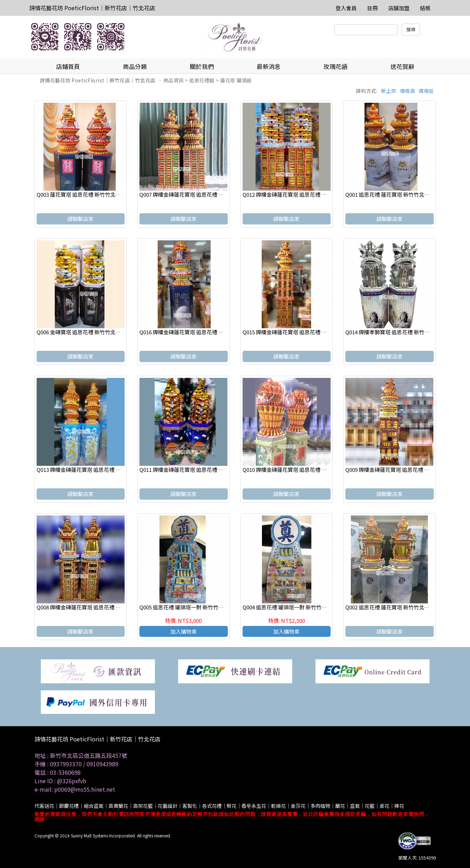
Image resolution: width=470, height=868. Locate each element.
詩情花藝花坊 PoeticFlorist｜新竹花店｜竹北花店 (92, 8)
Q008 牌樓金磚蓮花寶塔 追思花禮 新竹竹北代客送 (95, 607)
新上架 (389, 91)
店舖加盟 (399, 8)
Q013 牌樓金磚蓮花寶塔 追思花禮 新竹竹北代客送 (95, 470)
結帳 (425, 8)
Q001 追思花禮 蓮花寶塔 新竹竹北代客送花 (395, 194)
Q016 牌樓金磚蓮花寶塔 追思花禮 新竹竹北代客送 (197, 332)
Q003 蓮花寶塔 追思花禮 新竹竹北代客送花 (87, 194)
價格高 (408, 91)
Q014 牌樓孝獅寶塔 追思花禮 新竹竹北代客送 (398, 332)
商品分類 (135, 66)
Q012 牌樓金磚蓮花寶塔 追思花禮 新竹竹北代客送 (300, 194)
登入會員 (346, 8)
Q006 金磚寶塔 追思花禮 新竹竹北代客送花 (87, 332)
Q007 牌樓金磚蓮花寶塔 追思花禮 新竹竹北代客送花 (200, 194)
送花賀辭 (402, 66)
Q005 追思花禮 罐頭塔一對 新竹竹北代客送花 (192, 607)
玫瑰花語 (336, 66)
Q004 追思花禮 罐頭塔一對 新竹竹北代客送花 (295, 607)
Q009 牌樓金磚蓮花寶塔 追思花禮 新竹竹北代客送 (403, 470)
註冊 (372, 8)
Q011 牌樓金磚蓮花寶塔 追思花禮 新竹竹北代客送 (197, 470)
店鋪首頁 (68, 66)
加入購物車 (184, 631)
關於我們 (202, 66)
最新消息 (269, 66)
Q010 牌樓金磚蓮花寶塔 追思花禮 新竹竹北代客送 (300, 470)
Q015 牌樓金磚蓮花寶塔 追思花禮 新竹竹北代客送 (300, 332)
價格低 (426, 91)
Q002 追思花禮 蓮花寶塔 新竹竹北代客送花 (395, 607)
